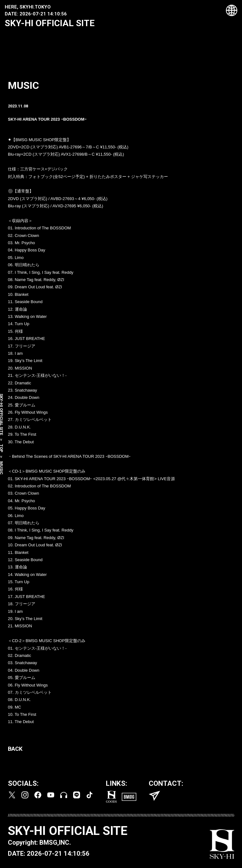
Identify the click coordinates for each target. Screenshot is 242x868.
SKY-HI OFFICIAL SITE (50, 23)
